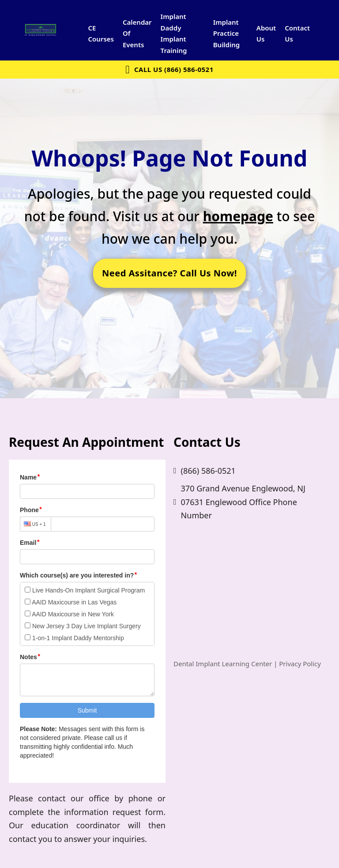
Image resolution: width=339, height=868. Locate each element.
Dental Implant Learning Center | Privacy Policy (247, 664)
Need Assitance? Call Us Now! (169, 273)
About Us (266, 34)
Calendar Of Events (137, 33)
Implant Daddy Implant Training (174, 33)
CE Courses (101, 34)
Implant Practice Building (227, 33)
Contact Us (297, 34)
